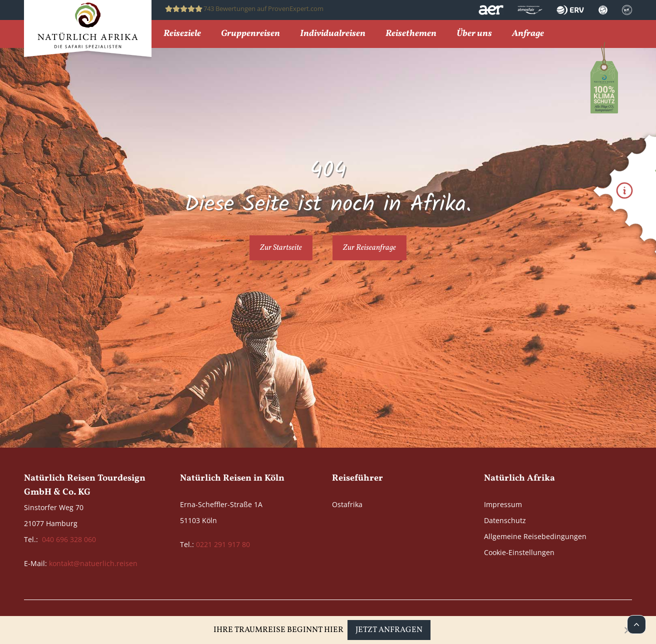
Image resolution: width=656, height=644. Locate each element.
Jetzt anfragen (389, 630)
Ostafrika (347, 504)
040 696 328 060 (69, 539)
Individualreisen (333, 34)
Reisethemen (411, 34)
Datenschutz (505, 520)
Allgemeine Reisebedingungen (535, 536)
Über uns (474, 34)
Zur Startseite (281, 248)
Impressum (503, 504)
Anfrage (528, 34)
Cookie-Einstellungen (519, 552)
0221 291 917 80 (223, 544)
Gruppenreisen (250, 34)
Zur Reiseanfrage (369, 248)
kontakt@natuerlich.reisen (93, 563)
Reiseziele (182, 34)
